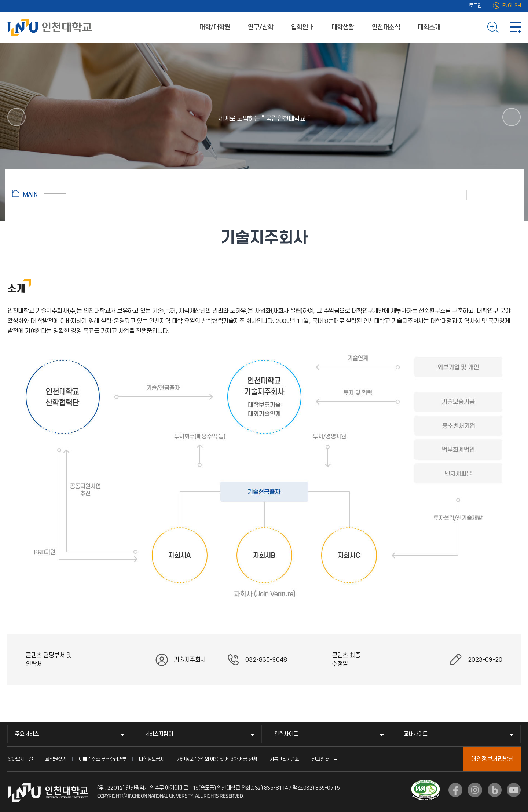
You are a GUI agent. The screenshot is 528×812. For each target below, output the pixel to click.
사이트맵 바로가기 (515, 27)
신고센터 (320, 759)
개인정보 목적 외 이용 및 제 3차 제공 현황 (217, 759)
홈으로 (39, 193)
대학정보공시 (152, 759)
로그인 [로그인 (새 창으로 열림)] (475, 6)
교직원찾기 (56, 759)
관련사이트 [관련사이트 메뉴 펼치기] (286, 734)
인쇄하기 (452, 194)
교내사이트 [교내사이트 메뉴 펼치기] (416, 734)
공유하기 (506, 194)
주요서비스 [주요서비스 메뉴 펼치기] (27, 734)
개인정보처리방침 (492, 759)
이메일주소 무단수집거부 (103, 759)
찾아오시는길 (20, 759)
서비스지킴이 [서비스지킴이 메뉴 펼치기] (159, 734)
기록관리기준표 (284, 759)
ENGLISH (512, 6)
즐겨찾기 (481, 194)
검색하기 (493, 27)
